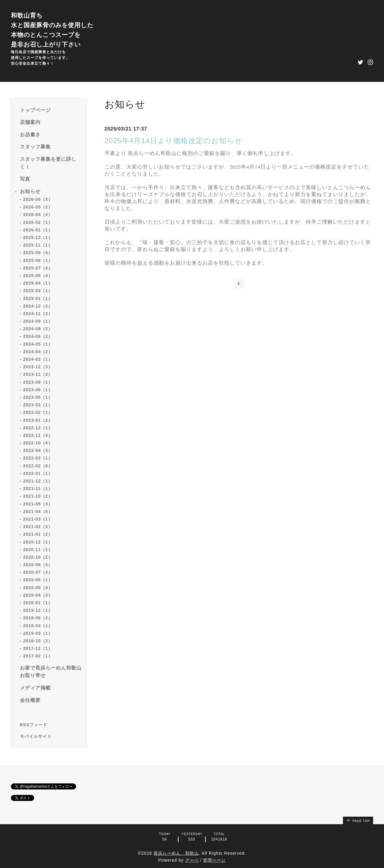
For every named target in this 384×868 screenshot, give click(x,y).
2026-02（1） (38, 222)
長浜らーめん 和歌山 (176, 853)
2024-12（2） (38, 306)
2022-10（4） (38, 443)
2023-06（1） (38, 390)
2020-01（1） (38, 603)
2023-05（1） (38, 397)
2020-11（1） (38, 550)
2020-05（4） (38, 588)
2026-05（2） (38, 207)
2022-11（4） (38, 435)
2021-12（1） (38, 481)
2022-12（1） (38, 428)
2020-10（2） (38, 557)
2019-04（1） (38, 626)
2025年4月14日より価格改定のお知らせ (173, 141)
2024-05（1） (38, 344)
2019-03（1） (38, 633)
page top (358, 820)
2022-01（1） (38, 473)
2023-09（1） (38, 382)
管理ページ (214, 860)
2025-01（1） (38, 298)
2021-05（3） (38, 504)
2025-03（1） (38, 291)
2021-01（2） (38, 534)
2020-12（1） (38, 542)
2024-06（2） (38, 336)
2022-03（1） (38, 458)
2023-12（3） (38, 367)
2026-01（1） (38, 230)
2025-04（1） (38, 283)
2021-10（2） (38, 496)
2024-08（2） (38, 329)
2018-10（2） (38, 641)
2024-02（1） (38, 359)
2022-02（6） (38, 466)
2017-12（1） (38, 648)
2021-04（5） (38, 511)
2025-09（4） (38, 253)
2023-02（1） (38, 412)
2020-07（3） (38, 572)
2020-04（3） (38, 595)
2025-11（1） (38, 245)
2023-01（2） (38, 420)
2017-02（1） (38, 656)
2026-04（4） (38, 215)
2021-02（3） (38, 527)
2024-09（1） (38, 321)
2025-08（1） (38, 260)
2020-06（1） (38, 580)
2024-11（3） (38, 314)
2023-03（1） (38, 405)
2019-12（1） (38, 610)
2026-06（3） (38, 199)
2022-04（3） (38, 450)
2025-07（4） (38, 268)
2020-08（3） (38, 565)
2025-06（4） (38, 276)
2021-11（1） (38, 489)
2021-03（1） (38, 519)
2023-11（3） (38, 374)
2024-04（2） (38, 352)
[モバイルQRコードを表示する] (51, 736)
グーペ (192, 860)
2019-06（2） (38, 618)
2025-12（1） (38, 237)
